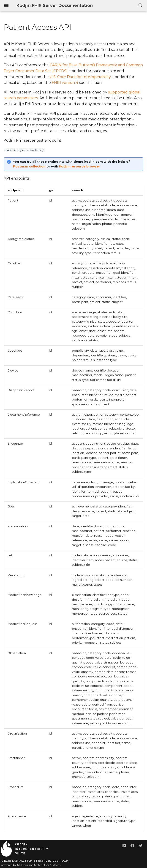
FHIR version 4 (65, 83)
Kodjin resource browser (80, 166)
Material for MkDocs (47, 865)
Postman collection (29, 166)
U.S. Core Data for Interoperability (80, 77)
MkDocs (22, 865)
